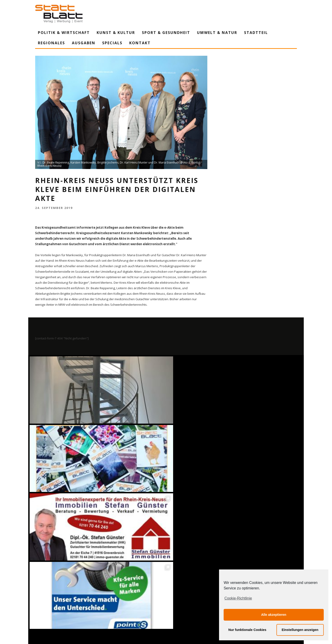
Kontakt (140, 43)
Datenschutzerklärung (167, 598)
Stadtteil (256, 33)
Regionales (51, 43)
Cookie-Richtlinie (238, 598)
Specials (112, 43)
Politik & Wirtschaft (64, 33)
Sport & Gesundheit (166, 33)
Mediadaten (218, 598)
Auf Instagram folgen (167, 498)
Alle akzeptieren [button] (274, 615)
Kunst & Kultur (116, 33)
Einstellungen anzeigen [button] (300, 630)
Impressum (117, 598)
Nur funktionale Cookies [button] (248, 630)
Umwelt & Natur (217, 33)
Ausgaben (84, 43)
